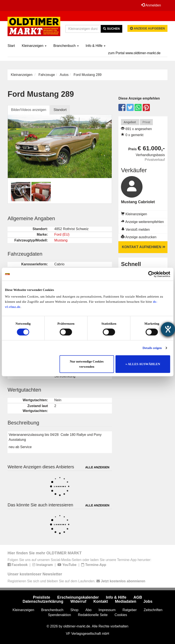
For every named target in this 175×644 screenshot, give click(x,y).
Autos (64, 75)
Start (11, 46)
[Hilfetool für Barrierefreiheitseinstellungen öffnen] (168, 329)
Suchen (111, 29)
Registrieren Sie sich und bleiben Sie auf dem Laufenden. (76, 581)
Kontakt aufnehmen (144, 247)
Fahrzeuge (47, 75)
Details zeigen (152, 348)
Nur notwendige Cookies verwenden (87, 364)
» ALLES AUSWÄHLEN (143, 364)
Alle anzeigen (97, 467)
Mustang (61, 240)
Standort (60, 110)
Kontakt (101, 601)
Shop (74, 610)
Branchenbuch (66, 46)
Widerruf (78, 601)
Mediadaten (126, 601)
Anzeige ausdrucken (139, 237)
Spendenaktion (60, 615)
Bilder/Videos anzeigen (29, 110)
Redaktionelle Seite (93, 615)
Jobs (148, 601)
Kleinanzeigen (34, 46)
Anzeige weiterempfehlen (142, 222)
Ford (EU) (62, 234)
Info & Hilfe (96, 46)
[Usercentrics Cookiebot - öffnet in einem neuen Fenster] (151, 274)
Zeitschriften (153, 610)
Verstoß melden (136, 230)
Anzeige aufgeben (147, 28)
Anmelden (151, 5)
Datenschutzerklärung (43, 601)
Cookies (121, 615)
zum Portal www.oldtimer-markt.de (134, 53)
